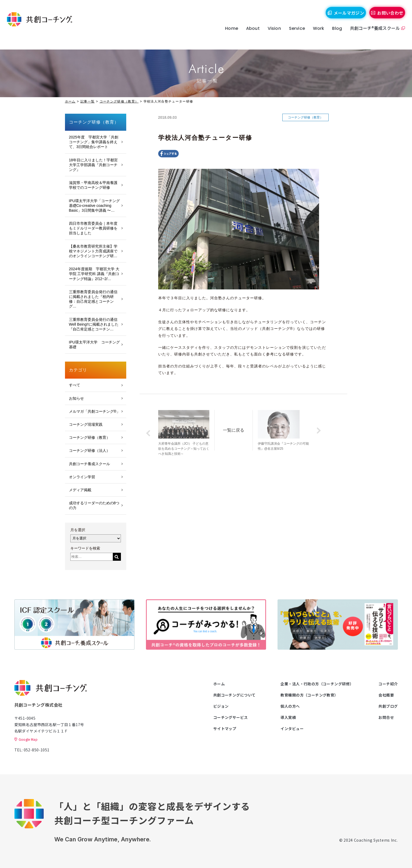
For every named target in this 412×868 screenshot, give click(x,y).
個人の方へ (290, 706)
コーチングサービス (231, 717)
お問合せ (386, 717)
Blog (333, 35)
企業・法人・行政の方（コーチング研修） (317, 684)
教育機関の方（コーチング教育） (309, 695)
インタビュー (292, 728)
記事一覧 (87, 101)
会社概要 (386, 695)
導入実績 (288, 717)
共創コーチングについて (234, 695)
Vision (270, 35)
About (248, 35)
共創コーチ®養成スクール (370, 35)
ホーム (70, 101)
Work (314, 35)
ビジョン (221, 706)
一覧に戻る (240, 428)
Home (227, 35)
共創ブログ (388, 706)
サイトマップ (225, 728)
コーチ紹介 (388, 684)
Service (292, 35)
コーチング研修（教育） (119, 101)
